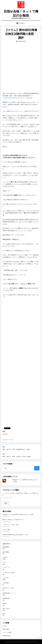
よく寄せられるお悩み (9, 573)
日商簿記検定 (6, 598)
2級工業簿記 (6, 552)
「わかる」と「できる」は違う (11, 525)
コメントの (7, 632)
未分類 (4, 603)
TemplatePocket (21, 642)
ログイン (5, 626)
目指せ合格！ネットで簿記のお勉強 (21, 13)
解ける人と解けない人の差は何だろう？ (13, 520)
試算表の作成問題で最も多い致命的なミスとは (15, 535)
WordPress (34, 642)
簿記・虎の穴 (6, 609)
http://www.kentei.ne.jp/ (12, 98)
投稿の (6, 629)
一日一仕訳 (6, 578)
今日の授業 (6, 583)
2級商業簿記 (6, 547)
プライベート (6, 567)
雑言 (4, 614)
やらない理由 (6, 530)
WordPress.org (7, 636)
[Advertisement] (21, 66)
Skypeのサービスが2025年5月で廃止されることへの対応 (18, 515)
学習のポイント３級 (8, 588)
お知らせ (5, 557)
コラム (11, 440)
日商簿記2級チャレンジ (9, 593)
